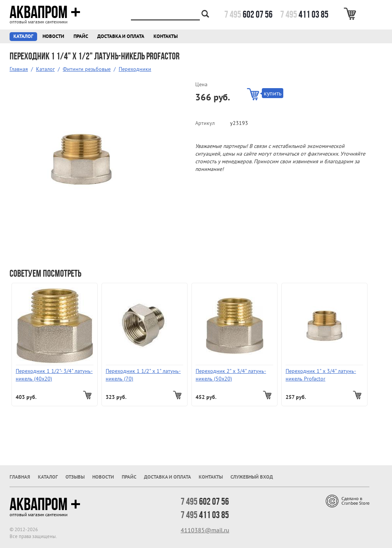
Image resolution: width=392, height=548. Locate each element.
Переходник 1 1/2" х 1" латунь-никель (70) (143, 375)
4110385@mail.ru (205, 530)
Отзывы (75, 477)
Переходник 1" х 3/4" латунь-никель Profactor (321, 375)
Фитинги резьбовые (87, 69)
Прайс (81, 36)
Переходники (135, 69)
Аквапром (45, 12)
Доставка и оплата (121, 36)
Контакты (166, 36)
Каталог (23, 36)
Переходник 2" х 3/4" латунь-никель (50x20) (231, 375)
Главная (19, 69)
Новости (53, 36)
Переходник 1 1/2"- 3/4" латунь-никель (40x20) (54, 375)
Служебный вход (252, 477)
